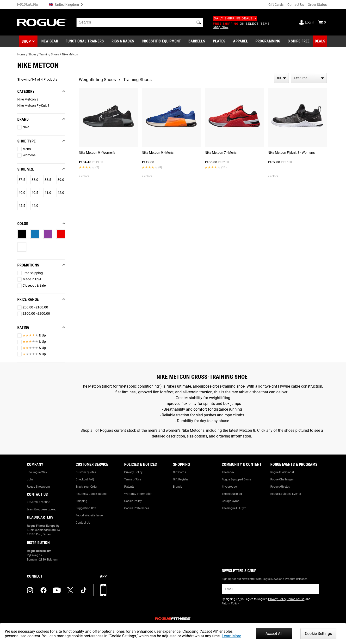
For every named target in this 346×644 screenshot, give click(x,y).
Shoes (32, 54)
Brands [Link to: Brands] (178, 487)
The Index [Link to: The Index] (228, 472)
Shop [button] (26, 41)
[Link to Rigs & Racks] (123, 41)
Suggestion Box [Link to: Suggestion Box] (86, 508)
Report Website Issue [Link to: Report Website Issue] (89, 515)
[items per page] (281, 78)
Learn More (231, 636)
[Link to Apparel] (241, 41)
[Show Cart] (322, 22)
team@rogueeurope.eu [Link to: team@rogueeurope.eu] (42, 509)
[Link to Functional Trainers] (85, 41)
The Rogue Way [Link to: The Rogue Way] (37, 472)
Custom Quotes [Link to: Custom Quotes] (86, 472)
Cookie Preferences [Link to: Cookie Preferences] (137, 508)
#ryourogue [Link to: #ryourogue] (229, 487)
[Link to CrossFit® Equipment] (161, 41)
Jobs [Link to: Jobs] (30, 479)
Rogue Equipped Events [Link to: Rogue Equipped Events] (286, 494)
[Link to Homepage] (42, 22)
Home (21, 54)
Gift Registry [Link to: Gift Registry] (181, 479)
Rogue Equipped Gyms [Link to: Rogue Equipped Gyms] (236, 479)
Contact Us (296, 5)
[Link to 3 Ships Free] (299, 41)
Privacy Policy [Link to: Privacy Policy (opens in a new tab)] (277, 599)
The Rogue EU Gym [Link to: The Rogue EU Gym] (234, 508)
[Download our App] (103, 590)
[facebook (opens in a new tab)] (43, 590)
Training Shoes (49, 54)
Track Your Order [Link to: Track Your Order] (86, 487)
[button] (199, 22)
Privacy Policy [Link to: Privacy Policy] (133, 472)
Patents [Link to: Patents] (129, 487)
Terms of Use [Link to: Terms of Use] (133, 479)
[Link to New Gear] (50, 41)
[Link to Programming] (268, 41)
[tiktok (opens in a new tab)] (84, 590)
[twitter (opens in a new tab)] (70, 590)
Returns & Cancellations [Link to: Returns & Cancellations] (91, 494)
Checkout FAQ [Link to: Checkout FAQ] (85, 479)
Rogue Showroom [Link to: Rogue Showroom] (38, 487)
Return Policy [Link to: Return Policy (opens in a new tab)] (230, 603)
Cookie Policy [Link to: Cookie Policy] (133, 501)
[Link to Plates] (219, 41)
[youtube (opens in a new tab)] (57, 590)
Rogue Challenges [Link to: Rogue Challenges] (282, 479)
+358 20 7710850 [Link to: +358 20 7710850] (39, 502)
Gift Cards (276, 5)
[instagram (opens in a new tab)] (30, 590)
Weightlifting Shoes (97, 80)
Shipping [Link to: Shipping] (81, 501)
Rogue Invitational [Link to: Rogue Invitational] (282, 472)
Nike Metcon (70, 54)
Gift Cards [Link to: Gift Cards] (179, 472)
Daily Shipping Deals (235, 18)
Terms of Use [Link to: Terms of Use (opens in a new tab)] (296, 599)
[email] (270, 589)
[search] (140, 22)
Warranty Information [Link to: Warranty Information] (138, 494)
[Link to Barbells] (197, 41)
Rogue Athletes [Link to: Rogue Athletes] (280, 487)
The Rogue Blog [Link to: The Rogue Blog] (232, 494)
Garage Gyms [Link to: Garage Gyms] (231, 501)
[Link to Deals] (320, 41)
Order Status (317, 5)
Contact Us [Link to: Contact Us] (83, 523)
